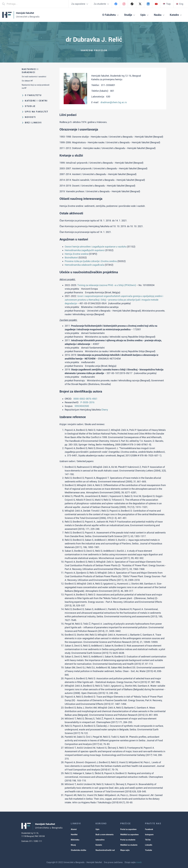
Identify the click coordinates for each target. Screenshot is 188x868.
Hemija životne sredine (77, 254)
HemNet (74, 835)
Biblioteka (75, 840)
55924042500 (82, 406)
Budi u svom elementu (105, 835)
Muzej (73, 845)
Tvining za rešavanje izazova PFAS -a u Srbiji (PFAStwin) (107, 285)
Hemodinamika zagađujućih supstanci (85, 250)
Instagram (149, 835)
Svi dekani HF (27, 81)
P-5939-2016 (87, 402)
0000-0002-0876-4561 (85, 399)
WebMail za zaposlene (129, 835)
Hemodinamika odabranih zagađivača (84, 265)
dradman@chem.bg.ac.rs (114, 102)
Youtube (148, 850)
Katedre (99, 845)
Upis (97, 829)
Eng (180, 4)
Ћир (167, 4)
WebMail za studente (129, 845)
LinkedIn (149, 845)
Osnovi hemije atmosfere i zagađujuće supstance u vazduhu (96, 247)
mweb (139, 862)
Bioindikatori (71, 258)
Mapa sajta (125, 850)
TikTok (148, 840)
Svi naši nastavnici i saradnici (34, 77)
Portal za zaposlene (128, 829)
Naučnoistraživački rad (105, 850)
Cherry (105, 410)
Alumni (74, 829)
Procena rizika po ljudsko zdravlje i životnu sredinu (91, 261)
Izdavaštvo (100, 840)
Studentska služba (79, 850)
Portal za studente (128, 840)
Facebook (149, 829)
